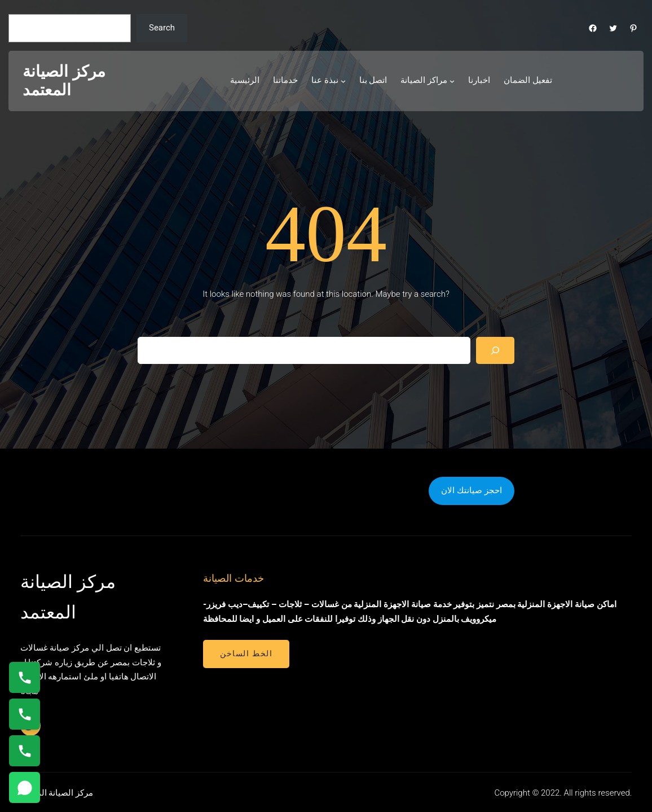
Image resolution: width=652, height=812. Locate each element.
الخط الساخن (246, 653)
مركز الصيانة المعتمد (64, 81)
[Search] (495, 350)
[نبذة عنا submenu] (343, 81)
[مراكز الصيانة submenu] (452, 81)
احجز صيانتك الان (471, 490)
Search (162, 28)
